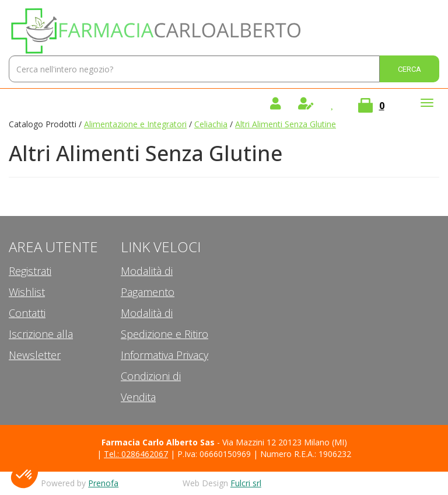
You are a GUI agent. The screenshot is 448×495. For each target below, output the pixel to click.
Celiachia (211, 124)
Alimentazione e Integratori (135, 124)
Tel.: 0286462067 (136, 454)
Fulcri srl (246, 483)
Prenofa (103, 483)
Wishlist (27, 292)
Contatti (27, 313)
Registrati (30, 271)
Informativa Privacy (164, 355)
